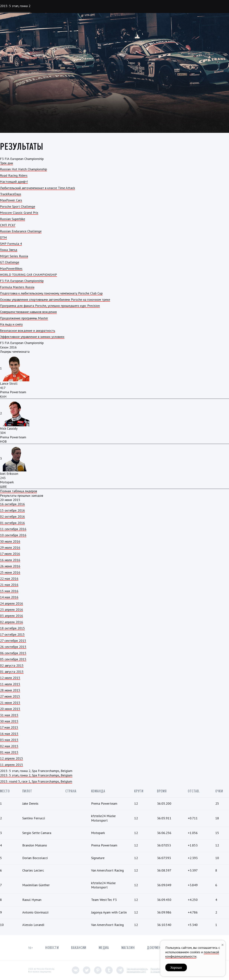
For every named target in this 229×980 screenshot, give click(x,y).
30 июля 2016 (10, 541)
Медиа (104, 948)
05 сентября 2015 (13, 659)
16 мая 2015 (9, 734)
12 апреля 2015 (12, 758)
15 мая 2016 (9, 591)
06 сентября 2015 (13, 653)
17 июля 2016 (10, 554)
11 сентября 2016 (13, 529)
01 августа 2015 (12, 672)
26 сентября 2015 (13, 647)
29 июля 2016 (10, 547)
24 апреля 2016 (12, 603)
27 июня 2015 (10, 696)
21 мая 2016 (9, 585)
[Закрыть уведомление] (223, 944)
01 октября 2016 (12, 523)
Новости (52, 948)
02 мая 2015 (9, 746)
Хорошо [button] (176, 967)
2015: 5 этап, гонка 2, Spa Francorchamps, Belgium (36, 775)
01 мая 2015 (9, 752)
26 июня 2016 (10, 566)
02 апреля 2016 (12, 622)
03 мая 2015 (9, 740)
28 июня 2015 (10, 690)
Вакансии (79, 948)
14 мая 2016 (9, 597)
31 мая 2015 (9, 715)
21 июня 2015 (10, 703)
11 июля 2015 (10, 684)
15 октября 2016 (12, 510)
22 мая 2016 (9, 579)
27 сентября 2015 (13, 641)
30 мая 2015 (9, 721)
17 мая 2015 (9, 727)
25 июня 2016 (10, 572)
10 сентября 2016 (13, 535)
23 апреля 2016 (12, 610)
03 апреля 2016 (12, 616)
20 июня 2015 (10, 709)
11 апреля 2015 (12, 765)
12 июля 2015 (10, 678)
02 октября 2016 (12, 516)
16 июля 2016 (10, 560)
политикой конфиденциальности (192, 954)
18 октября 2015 (12, 628)
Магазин (128, 948)
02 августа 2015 (12, 665)
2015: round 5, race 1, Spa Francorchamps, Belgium (36, 781)
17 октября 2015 (12, 634)
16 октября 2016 (12, 504)
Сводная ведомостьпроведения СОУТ (137, 970)
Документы (156, 948)
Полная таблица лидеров (18, 491)
